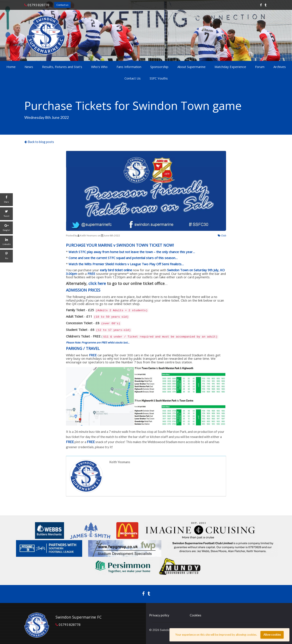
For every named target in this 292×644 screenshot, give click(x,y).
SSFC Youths (159, 78)
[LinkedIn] (6, 242)
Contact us (62, 5)
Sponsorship (159, 67)
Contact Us (133, 78)
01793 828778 (37, 5)
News (29, 67)
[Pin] (6, 256)
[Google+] (6, 228)
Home (11, 67)
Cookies (196, 615)
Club (222, 235)
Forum (260, 67)
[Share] (6, 200)
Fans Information (129, 67)
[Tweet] (6, 214)
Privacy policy (159, 615)
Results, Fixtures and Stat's (62, 67)
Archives (280, 67)
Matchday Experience (230, 67)
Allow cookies (272, 635)
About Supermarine (191, 67)
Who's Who (99, 67)
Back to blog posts (39, 142)
